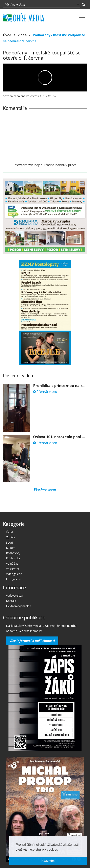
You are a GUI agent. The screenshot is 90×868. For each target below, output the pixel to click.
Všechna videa (45, 489)
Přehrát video (45, 392)
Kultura (11, 548)
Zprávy (10, 537)
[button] (59, 850)
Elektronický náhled (19, 606)
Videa (22, 35)
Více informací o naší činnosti (32, 641)
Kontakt (11, 601)
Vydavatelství (15, 595)
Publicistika (13, 558)
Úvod (7, 35)
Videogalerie (14, 574)
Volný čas (12, 564)
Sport (10, 542)
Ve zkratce (13, 569)
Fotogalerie (14, 579)
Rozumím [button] (48, 861)
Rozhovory (13, 553)
